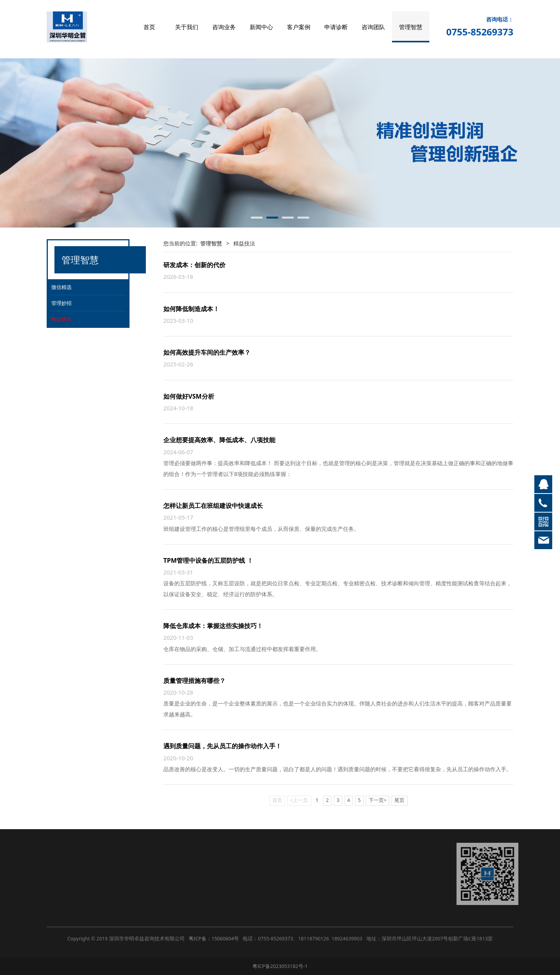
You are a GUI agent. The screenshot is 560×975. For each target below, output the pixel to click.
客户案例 (299, 27)
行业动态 (252, 870)
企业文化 (48, 870)
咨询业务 (224, 27)
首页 (149, 27)
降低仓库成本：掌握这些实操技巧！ (213, 626)
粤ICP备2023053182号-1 (280, 966)
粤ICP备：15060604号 (214, 939)
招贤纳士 (354, 861)
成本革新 (145, 878)
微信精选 (61, 287)
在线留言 (354, 878)
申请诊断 (336, 27)
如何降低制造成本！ (191, 309)
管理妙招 (61, 303)
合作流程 (48, 887)
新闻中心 (261, 27)
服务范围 (48, 878)
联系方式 (354, 870)
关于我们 (187, 27)
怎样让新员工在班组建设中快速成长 (213, 506)
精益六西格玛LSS (154, 887)
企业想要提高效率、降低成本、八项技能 (219, 440)
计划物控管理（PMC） (161, 911)
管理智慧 (411, 27)
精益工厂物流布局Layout (163, 870)
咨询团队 (373, 27)
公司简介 (48, 861)
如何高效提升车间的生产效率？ (207, 352)
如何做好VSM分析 (189, 396)
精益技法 (61, 319)
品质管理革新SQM (156, 903)
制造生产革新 (150, 895)
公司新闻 (252, 861)
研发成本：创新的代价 (194, 265)
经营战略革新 (150, 861)
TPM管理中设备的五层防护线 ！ (208, 560)
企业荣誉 (48, 895)
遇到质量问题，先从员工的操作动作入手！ (222, 746)
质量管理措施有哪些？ (194, 681)
